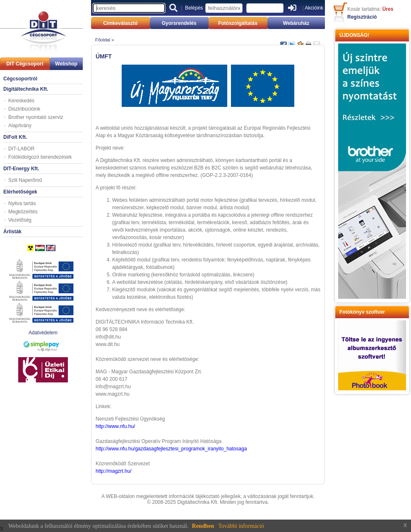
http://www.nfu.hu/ (115, 426)
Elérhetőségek (20, 192)
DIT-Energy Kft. (21, 169)
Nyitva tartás (22, 203)
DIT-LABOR (21, 149)
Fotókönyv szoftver (362, 312)
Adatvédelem (43, 333)
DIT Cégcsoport (25, 64)
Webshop (66, 64)
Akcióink (314, 8)
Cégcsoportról (20, 79)
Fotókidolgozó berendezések (40, 157)
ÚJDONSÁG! (354, 35)
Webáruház (296, 23)
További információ (241, 526)
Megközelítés (23, 212)
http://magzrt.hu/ (114, 471)
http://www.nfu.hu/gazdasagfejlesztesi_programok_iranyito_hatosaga (171, 449)
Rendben (203, 526)
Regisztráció (362, 17)
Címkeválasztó (120, 23)
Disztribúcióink (24, 109)
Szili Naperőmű (25, 180)
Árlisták (12, 232)
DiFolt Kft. (15, 137)
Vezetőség (20, 220)
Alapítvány (20, 126)
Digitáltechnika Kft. (26, 89)
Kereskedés (21, 101)
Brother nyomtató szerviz (36, 117)
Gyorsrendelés (179, 23)
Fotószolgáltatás (238, 23)
